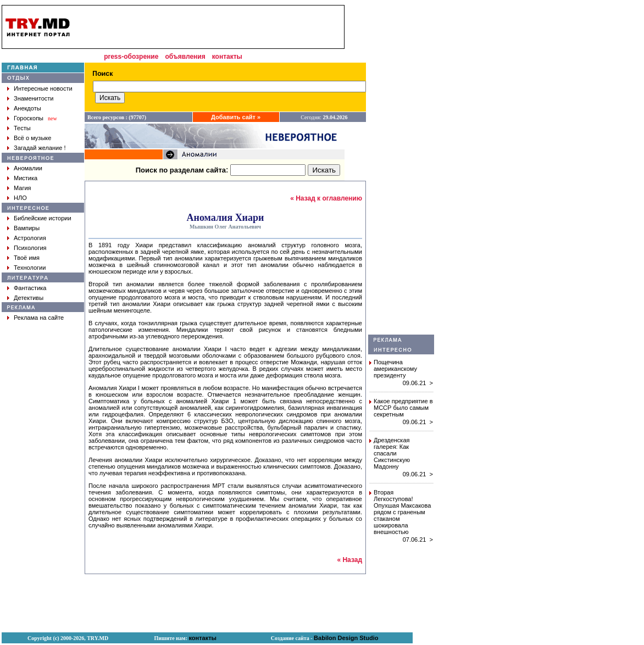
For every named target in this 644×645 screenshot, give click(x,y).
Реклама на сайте (39, 318)
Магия (23, 188)
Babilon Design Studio (346, 638)
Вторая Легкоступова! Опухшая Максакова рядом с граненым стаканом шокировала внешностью (402, 512)
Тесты (22, 128)
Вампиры (27, 228)
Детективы (29, 298)
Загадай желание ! (40, 148)
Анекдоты (27, 108)
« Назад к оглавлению (326, 198)
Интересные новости (43, 88)
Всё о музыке (32, 138)
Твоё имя (27, 258)
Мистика (26, 178)
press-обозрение (131, 57)
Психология (30, 248)
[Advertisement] (401, 170)
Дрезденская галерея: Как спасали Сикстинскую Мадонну (392, 453)
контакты (227, 57)
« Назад (349, 560)
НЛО (20, 198)
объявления (185, 57)
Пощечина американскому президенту (395, 369)
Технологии (30, 268)
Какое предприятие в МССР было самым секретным (403, 408)
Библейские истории (43, 218)
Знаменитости (34, 98)
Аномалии (28, 168)
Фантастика (30, 288)
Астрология (30, 238)
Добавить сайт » (236, 117)
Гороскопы (29, 118)
